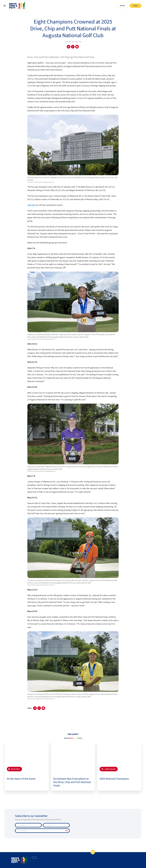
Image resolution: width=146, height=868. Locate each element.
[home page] (20, 860)
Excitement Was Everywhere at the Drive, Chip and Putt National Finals (72, 782)
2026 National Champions (114, 779)
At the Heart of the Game (21, 779)
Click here (31, 205)
